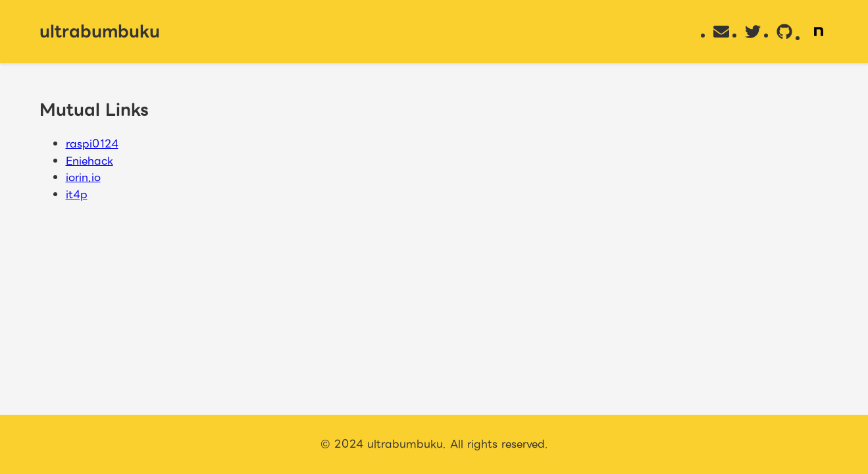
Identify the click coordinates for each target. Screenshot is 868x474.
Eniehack (89, 161)
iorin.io (83, 177)
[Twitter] (753, 32)
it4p (77, 195)
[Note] (819, 32)
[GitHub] (784, 32)
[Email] (721, 32)
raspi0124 (92, 144)
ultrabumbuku (100, 31)
